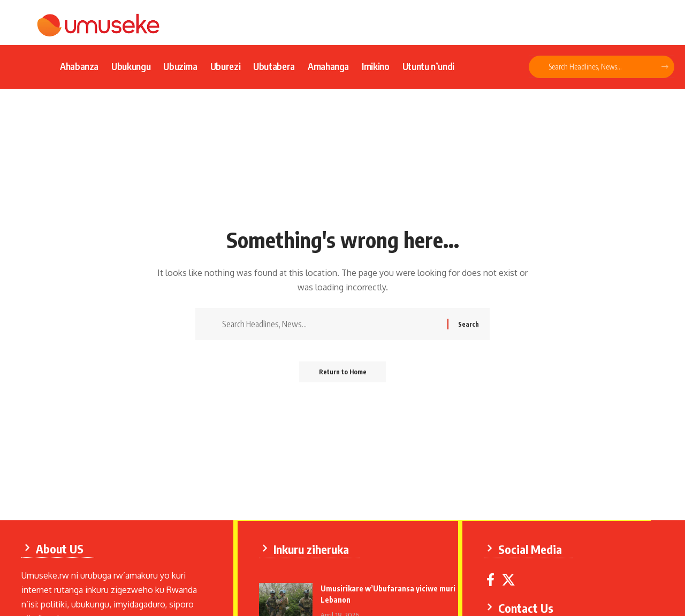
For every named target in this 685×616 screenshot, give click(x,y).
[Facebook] (492, 579)
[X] (509, 579)
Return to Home (343, 374)
